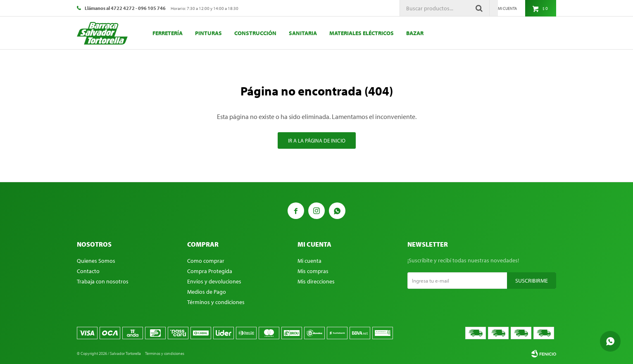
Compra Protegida (210, 271)
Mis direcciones (316, 281)
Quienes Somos (96, 261)
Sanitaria (303, 33)
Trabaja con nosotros (103, 281)
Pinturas (208, 33)
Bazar (415, 33)
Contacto (88, 271)
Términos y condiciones (216, 302)
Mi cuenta (309, 261)
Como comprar (206, 261)
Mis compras (313, 271)
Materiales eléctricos (362, 33)
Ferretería (168, 33)
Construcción (255, 33)
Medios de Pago (207, 292)
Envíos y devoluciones (214, 281)
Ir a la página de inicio (317, 140)
